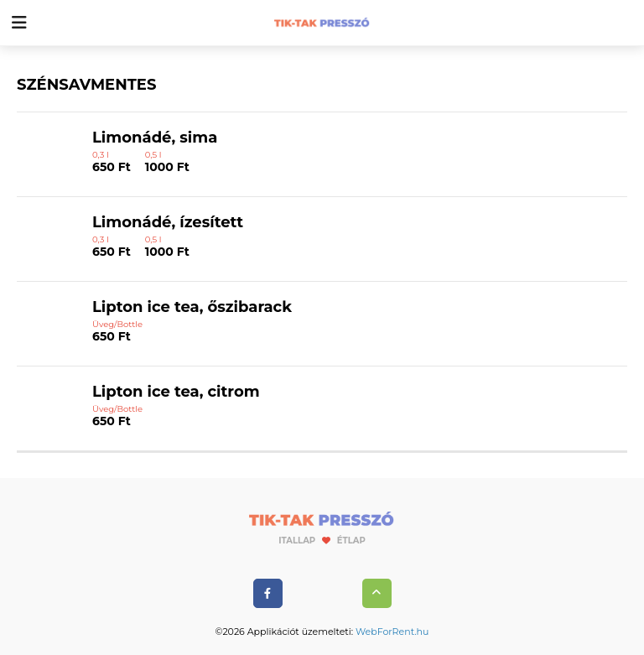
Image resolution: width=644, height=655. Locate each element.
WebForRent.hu (392, 632)
